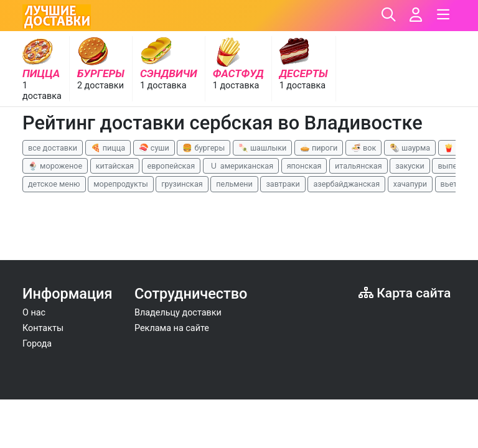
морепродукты (121, 184)
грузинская (182, 184)
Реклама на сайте (172, 328)
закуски (410, 166)
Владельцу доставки (178, 313)
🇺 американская (241, 166)
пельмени (234, 184)
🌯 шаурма (410, 148)
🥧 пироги (319, 148)
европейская (171, 166)
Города (37, 344)
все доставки (53, 148)
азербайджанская (346, 184)
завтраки (283, 184)
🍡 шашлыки (263, 148)
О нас (34, 313)
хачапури (410, 184)
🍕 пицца (108, 148)
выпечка (453, 166)
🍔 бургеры (204, 148)
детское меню (54, 184)
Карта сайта (405, 293)
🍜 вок (363, 148)
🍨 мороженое (55, 166)
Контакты (43, 328)
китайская (115, 166)
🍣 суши (154, 148)
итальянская (358, 166)
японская (304, 166)
